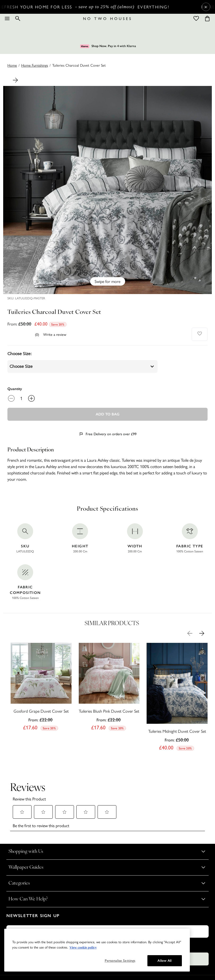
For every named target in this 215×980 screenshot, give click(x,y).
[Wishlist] (196, 19)
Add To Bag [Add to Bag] (108, 414)
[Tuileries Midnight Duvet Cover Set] (177, 698)
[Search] (18, 19)
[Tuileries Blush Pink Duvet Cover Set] (109, 688)
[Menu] (7, 19)
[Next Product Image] (15, 80)
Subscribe (108, 922)
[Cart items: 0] (207, 19)
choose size (82, 367)
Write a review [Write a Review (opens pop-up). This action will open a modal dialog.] (55, 334)
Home (12, 65)
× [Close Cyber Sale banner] (206, 7)
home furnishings (35, 65)
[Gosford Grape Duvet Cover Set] (41, 688)
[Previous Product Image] (190, 633)
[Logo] (107, 19)
